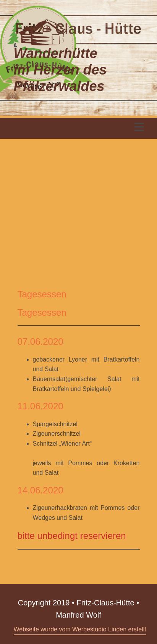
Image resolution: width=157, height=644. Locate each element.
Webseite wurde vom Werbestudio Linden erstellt (80, 629)
